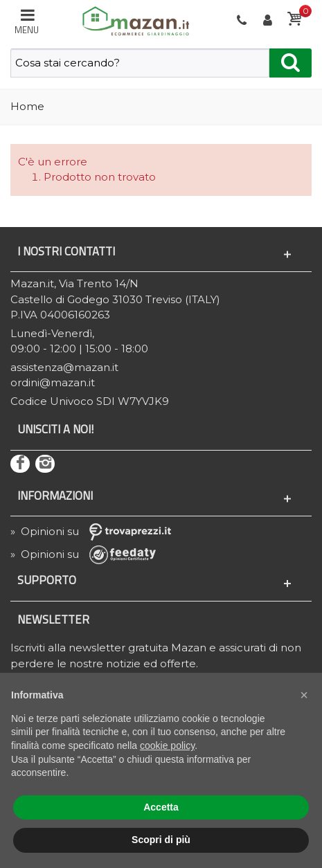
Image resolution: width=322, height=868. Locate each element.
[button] (304, 695)
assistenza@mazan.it (64, 367)
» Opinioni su (96, 531)
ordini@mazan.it (53, 382)
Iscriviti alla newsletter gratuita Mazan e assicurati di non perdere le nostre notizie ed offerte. (156, 655)
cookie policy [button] (167, 745)
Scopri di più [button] (161, 840)
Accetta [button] (161, 807)
